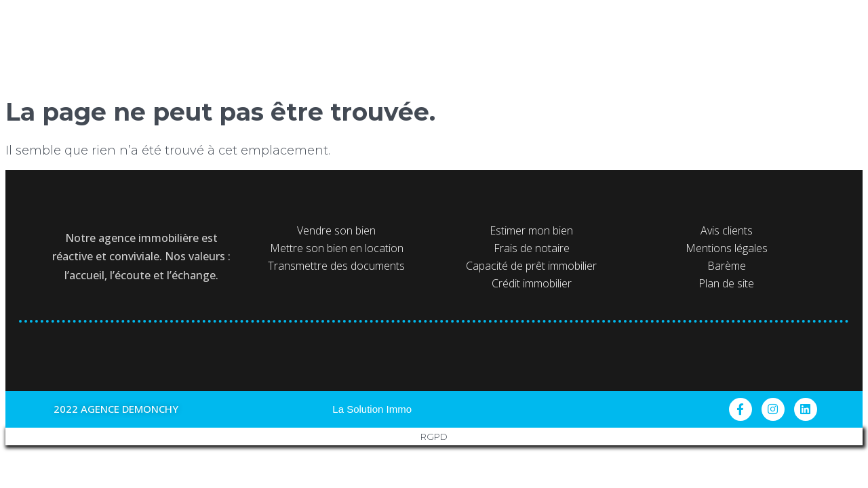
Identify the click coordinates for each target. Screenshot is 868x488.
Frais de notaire (532, 248)
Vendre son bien (336, 230)
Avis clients (727, 230)
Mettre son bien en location (337, 248)
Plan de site (726, 283)
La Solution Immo (372, 409)
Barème (727, 266)
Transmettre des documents (336, 266)
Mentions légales (727, 248)
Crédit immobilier (532, 283)
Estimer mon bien (531, 230)
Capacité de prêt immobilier (531, 266)
